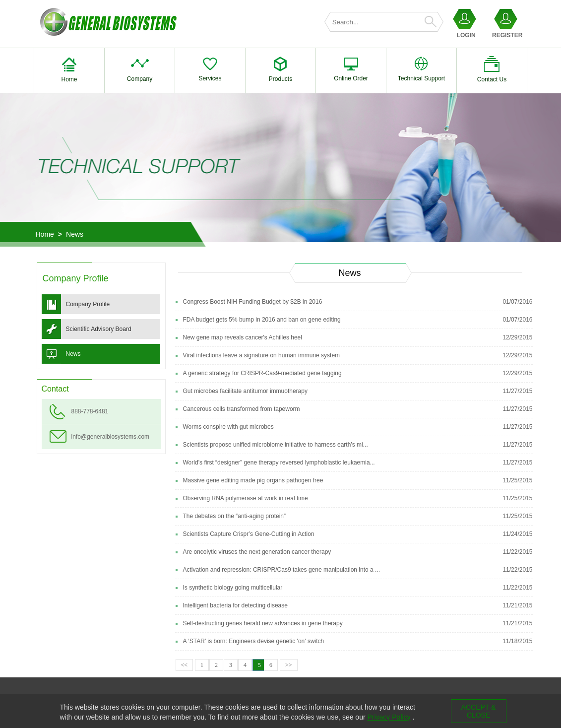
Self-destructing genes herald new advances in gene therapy (263, 623)
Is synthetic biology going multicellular (233, 588)
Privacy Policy (389, 717)
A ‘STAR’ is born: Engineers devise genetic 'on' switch (254, 641)
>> (289, 665)
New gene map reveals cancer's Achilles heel (243, 337)
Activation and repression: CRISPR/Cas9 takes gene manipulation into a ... (282, 570)
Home (45, 234)
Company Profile (88, 304)
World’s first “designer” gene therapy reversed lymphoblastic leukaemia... (279, 463)
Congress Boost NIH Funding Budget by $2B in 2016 (253, 302)
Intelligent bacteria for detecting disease (235, 605)
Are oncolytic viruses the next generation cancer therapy (257, 552)
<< (185, 665)
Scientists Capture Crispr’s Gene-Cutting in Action (249, 534)
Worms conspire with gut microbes (228, 427)
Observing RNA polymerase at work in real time (246, 498)
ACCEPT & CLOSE (479, 711)
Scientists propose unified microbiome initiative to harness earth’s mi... (276, 445)
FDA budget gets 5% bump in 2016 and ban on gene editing (262, 320)
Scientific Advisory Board (99, 329)
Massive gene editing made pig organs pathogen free (253, 480)
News (75, 234)
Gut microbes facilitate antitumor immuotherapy (245, 391)
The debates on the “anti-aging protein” (234, 516)
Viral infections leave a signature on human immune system (262, 355)
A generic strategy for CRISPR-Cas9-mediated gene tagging (262, 373)
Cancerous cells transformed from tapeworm (242, 409)
